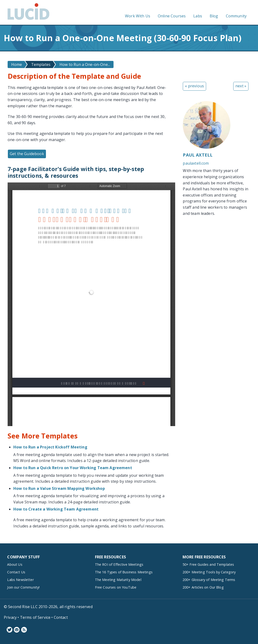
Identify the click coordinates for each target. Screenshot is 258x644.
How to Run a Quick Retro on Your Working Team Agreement (73, 468)
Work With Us (138, 16)
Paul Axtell (198, 155)
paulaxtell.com (196, 163)
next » (241, 86)
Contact (61, 617)
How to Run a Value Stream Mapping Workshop (59, 488)
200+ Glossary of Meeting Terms (209, 580)
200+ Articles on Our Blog (203, 587)
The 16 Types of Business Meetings (124, 572)
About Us (15, 564)
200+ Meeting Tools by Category (209, 572)
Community (236, 16)
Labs (198, 16)
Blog (214, 16)
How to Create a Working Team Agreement (56, 509)
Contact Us (16, 572)
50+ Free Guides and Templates (208, 564)
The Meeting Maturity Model (118, 580)
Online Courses (172, 16)
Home (17, 64)
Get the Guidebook (27, 154)
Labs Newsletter (20, 580)
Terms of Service (35, 617)
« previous (194, 86)
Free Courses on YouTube (116, 587)
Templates (41, 64)
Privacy (10, 617)
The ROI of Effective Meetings (119, 564)
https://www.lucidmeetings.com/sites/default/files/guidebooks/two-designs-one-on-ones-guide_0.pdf (91, 304)
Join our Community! (23, 587)
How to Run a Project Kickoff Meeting (50, 447)
